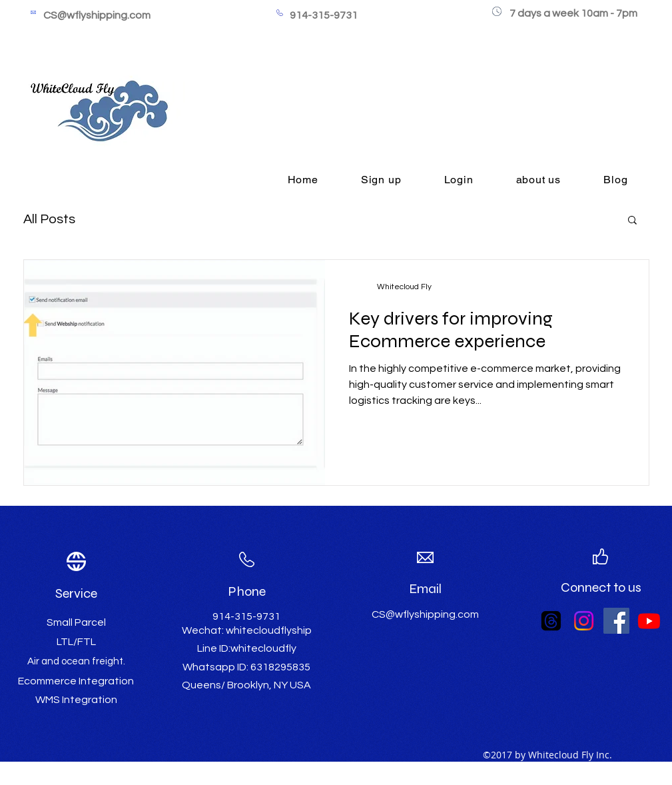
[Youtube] (649, 621)
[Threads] (551, 621)
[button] (632, 221)
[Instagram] (584, 621)
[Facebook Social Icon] (616, 621)
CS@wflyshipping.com (97, 15)
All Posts (49, 219)
